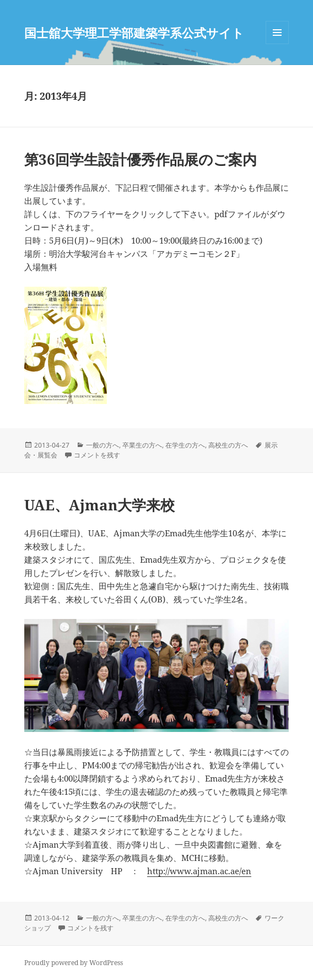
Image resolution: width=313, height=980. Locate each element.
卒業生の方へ (142, 445)
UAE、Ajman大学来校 (99, 505)
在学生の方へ (185, 445)
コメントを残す (97, 455)
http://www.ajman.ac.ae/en (199, 871)
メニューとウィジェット (277, 44)
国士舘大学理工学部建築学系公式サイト (134, 33)
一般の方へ (102, 445)
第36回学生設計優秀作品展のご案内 (141, 159)
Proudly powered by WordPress (74, 963)
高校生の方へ (228, 445)
